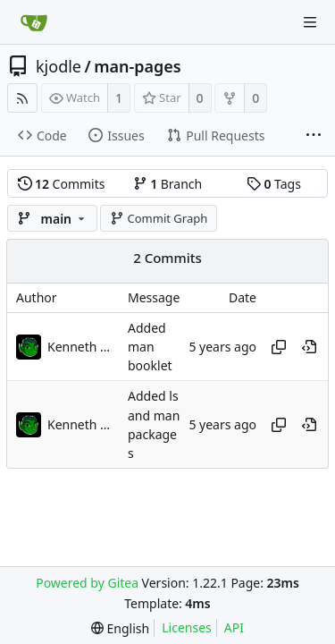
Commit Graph (159, 218)
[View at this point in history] (309, 347)
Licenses (187, 627)
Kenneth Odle (83, 347)
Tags (274, 184)
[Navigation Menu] (310, 22)
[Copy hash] (279, 347)
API (234, 627)
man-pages (138, 66)
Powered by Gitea (87, 583)
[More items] (314, 136)
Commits (62, 184)
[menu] (120, 628)
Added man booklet (150, 347)
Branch (168, 184)
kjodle (59, 66)
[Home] (34, 22)
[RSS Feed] (22, 98)
